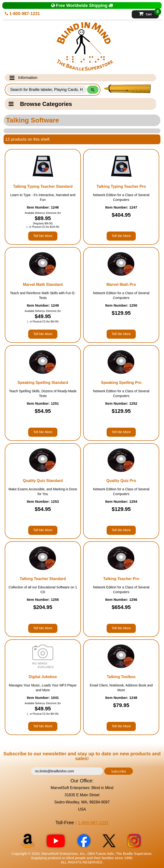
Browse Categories (40, 104)
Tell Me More (43, 236)
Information (23, 78)
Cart (149, 13)
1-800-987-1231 (22, 14)
